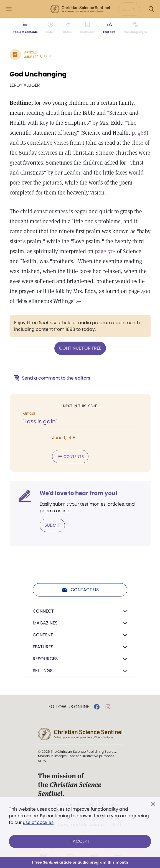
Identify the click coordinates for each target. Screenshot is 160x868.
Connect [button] (43, 611)
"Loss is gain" (40, 421)
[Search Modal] (151, 9)
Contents (70, 457)
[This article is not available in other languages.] (136, 28)
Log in (129, 9)
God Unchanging (38, 74)
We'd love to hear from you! (79, 493)
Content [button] (43, 635)
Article (30, 52)
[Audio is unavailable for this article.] (50, 28)
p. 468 (139, 133)
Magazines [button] (45, 623)
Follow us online (69, 707)
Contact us (80, 590)
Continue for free (80, 348)
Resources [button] (45, 659)
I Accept (80, 841)
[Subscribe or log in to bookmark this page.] (87, 28)
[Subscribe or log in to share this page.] (67, 28)
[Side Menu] (9, 9)
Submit (52, 525)
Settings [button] (43, 671)
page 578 (105, 251)
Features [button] (43, 647)
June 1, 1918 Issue (38, 57)
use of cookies (38, 822)
